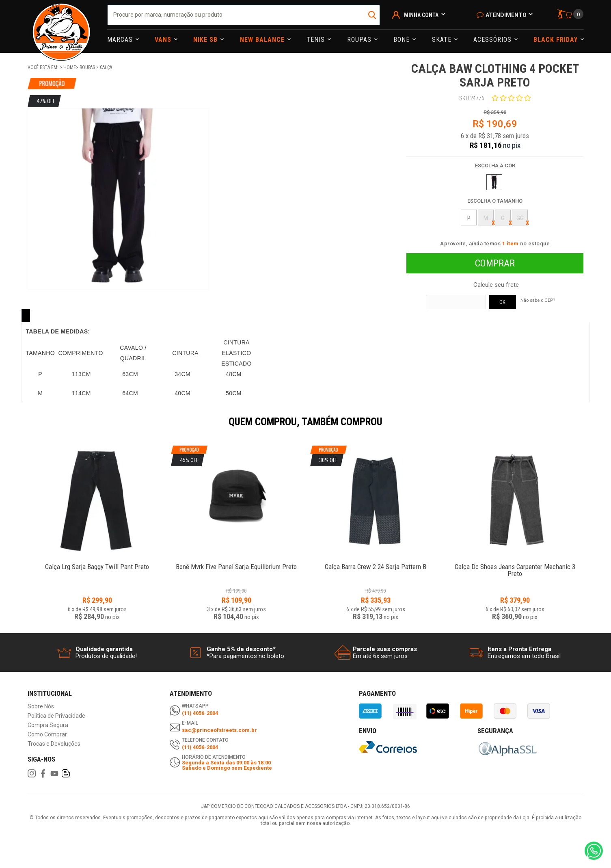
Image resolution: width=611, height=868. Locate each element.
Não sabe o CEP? (538, 300)
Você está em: (44, 67)
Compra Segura (48, 725)
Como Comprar (47, 735)
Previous (24, 427)
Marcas (121, 40)
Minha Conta (421, 15)
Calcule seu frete (496, 285)
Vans (164, 40)
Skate (443, 40)
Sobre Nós (41, 707)
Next (588, 427)
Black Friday (557, 40)
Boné (403, 40)
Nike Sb (206, 40)
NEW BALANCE (263, 40)
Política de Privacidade (56, 716)
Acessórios (493, 40)
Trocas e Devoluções (54, 744)
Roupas (360, 40)
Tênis (317, 40)
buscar (373, 15)
